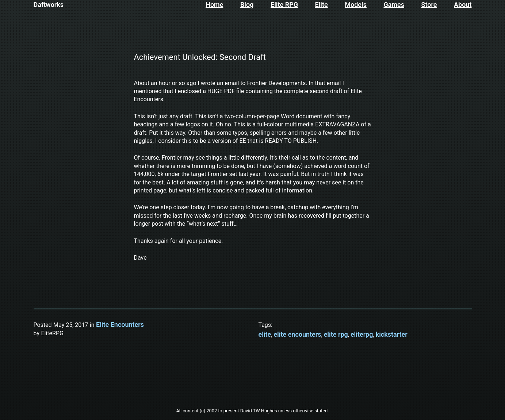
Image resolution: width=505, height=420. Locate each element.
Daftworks (49, 5)
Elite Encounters (120, 324)
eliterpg (362, 334)
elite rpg (336, 334)
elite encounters (297, 334)
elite (265, 334)
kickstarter (392, 334)
